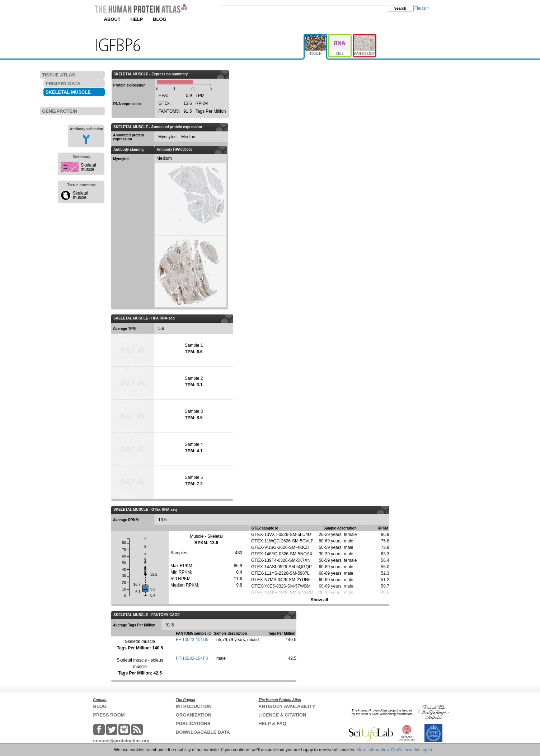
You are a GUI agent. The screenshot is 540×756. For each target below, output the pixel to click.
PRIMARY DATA (63, 83)
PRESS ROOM (109, 715)
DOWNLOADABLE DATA (203, 732)
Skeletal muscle (88, 167)
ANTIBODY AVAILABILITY (287, 706)
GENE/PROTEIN (60, 111)
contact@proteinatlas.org (121, 741)
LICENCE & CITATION (282, 715)
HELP (137, 19)
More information (373, 750)
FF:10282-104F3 (192, 658)
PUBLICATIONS (193, 724)
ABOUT (112, 19)
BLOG (160, 19)
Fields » (422, 8)
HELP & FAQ (272, 724)
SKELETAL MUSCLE (68, 92)
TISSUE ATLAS (58, 75)
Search (400, 8)
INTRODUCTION (194, 706)
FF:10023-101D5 (192, 640)
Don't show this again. (412, 750)
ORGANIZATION (194, 715)
